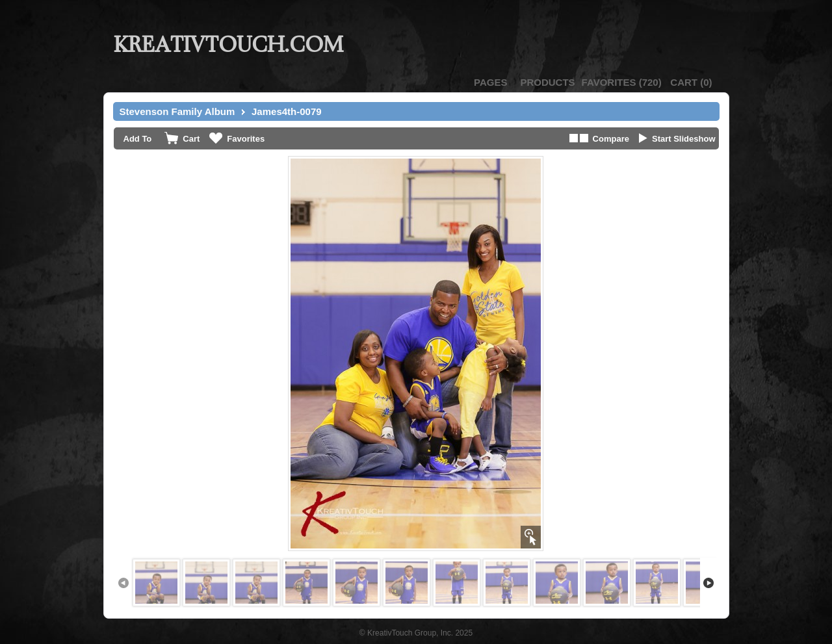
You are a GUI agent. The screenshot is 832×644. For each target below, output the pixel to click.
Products (547, 82)
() (622, 82)
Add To (138, 139)
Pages (490, 82)
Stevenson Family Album (177, 111)
